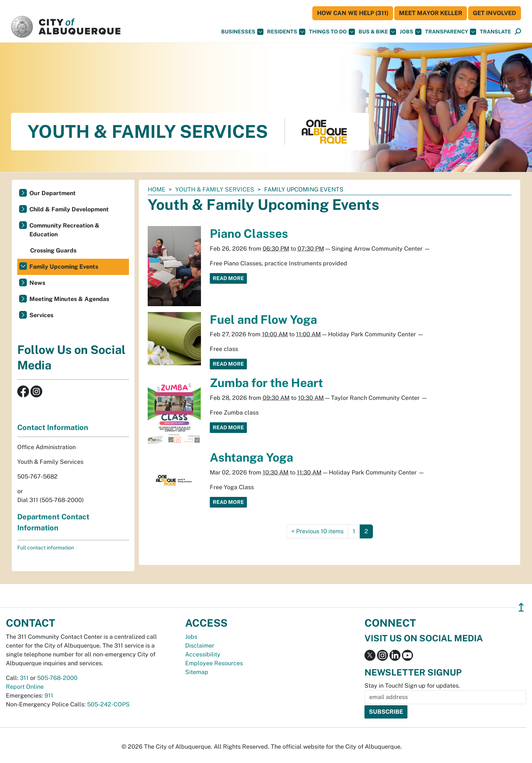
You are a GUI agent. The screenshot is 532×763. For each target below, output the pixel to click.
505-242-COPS (108, 704)
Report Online (25, 687)
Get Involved (495, 13)
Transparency (451, 32)
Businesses (242, 32)
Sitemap (197, 672)
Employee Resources (214, 663)
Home (157, 189)
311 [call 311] (24, 678)
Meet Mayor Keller (431, 13)
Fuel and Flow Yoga (263, 320)
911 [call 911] (49, 696)
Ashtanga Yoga (251, 457)
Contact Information (53, 427)
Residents (286, 32)
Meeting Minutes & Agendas (69, 299)
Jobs (411, 32)
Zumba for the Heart (266, 383)
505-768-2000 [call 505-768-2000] (57, 678)
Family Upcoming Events (64, 267)
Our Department (53, 193)
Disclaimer (200, 646)
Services (41, 315)
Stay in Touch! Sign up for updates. (412, 686)
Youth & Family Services (215, 189)
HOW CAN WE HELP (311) (353, 13)
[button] (495, 32)
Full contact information (46, 548)
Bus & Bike (377, 32)
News (37, 283)
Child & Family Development (69, 209)
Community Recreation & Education (64, 230)
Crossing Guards (53, 250)
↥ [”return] (521, 607)
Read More (228, 278)
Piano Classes (249, 234)
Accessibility (203, 654)
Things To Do (332, 32)
